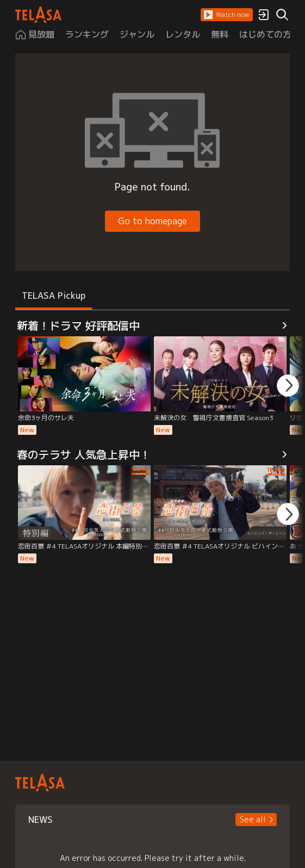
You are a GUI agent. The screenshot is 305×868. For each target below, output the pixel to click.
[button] (227, 15)
